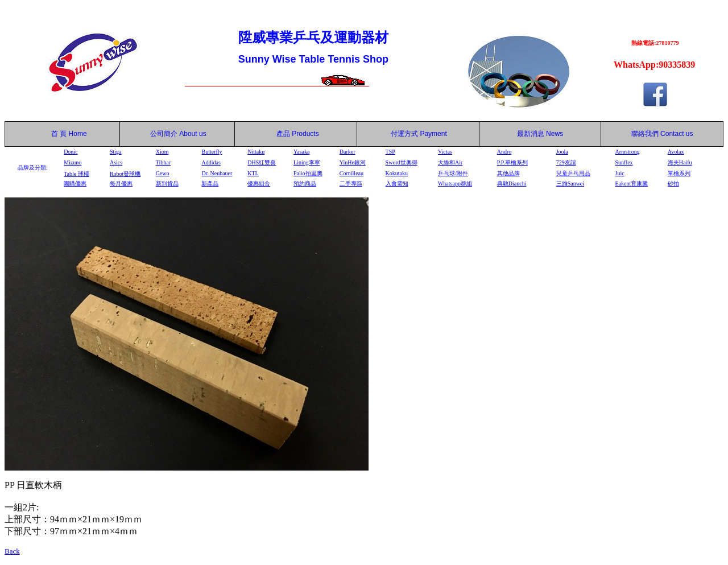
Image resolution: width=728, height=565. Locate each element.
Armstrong (627, 152)
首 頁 (57, 134)
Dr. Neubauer (217, 173)
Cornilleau (351, 173)
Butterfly (212, 152)
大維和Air (450, 162)
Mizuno (73, 162)
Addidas (211, 162)
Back (12, 551)
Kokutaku (397, 173)
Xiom (162, 152)
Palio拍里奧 (308, 173)
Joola (562, 152)
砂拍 (673, 183)
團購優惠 (75, 183)
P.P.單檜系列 (512, 162)
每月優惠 (121, 183)
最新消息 (540, 134)
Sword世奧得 (402, 162)
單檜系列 (679, 173)
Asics (116, 162)
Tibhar (163, 162)
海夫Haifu (680, 162)
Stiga (116, 152)
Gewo (163, 173)
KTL (253, 173)
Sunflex (624, 162)
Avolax (676, 152)
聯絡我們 (645, 134)
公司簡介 (164, 134)
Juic (619, 173)
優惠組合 (259, 183)
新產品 (210, 183)
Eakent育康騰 (631, 183)
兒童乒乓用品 (573, 173)
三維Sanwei (570, 183)
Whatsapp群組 (455, 183)
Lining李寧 (307, 162)
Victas (445, 152)
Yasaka (301, 152)
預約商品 (305, 183)
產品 (298, 134)
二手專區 (351, 183)
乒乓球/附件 (453, 173)
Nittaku (256, 152)
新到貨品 (167, 183)
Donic (71, 152)
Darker (348, 152)
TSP (390, 152)
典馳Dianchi (512, 183)
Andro (504, 152)
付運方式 (419, 134)
